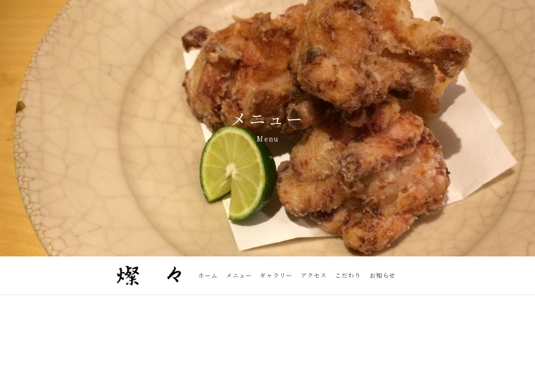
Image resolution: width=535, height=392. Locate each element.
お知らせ (382, 275)
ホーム (208, 275)
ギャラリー (276, 275)
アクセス (314, 275)
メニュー (239, 275)
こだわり (348, 275)
